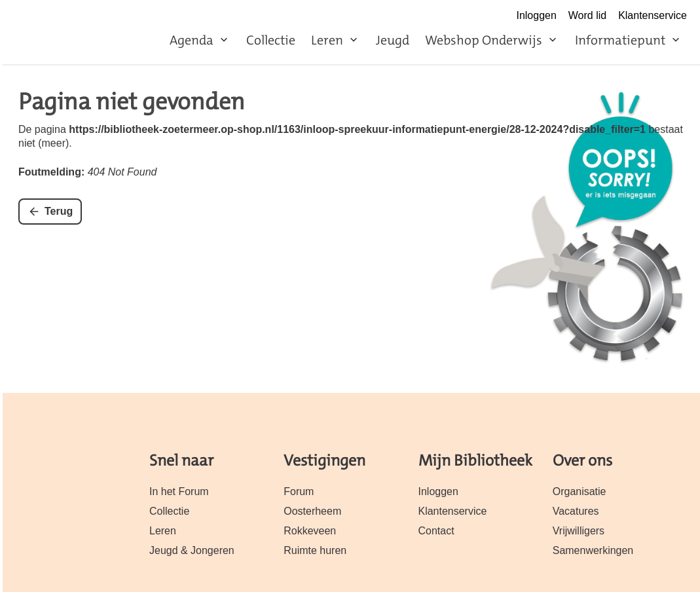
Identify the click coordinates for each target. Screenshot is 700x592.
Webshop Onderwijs (484, 40)
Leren (327, 40)
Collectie (271, 40)
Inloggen (536, 15)
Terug (59, 211)
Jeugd (393, 40)
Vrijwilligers (579, 531)
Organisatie (580, 491)
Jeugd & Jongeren (192, 550)
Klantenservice (653, 15)
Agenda (192, 40)
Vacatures (576, 511)
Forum (299, 491)
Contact (436, 531)
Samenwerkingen (593, 550)
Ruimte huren (315, 550)
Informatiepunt (620, 40)
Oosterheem (312, 511)
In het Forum (179, 491)
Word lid (587, 15)
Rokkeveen (310, 531)
